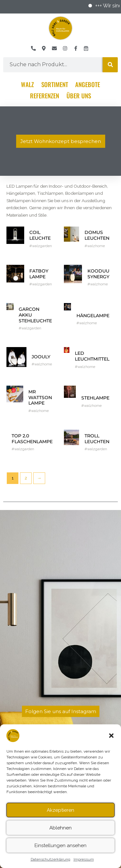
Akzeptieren (60, 815)
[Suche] (110, 65)
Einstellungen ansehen (60, 850)
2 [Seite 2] (26, 478)
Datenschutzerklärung (50, 864)
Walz (27, 84)
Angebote (88, 84)
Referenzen (45, 95)
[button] (111, 740)
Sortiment (55, 84)
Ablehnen (60, 832)
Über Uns (79, 95)
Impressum (84, 864)
